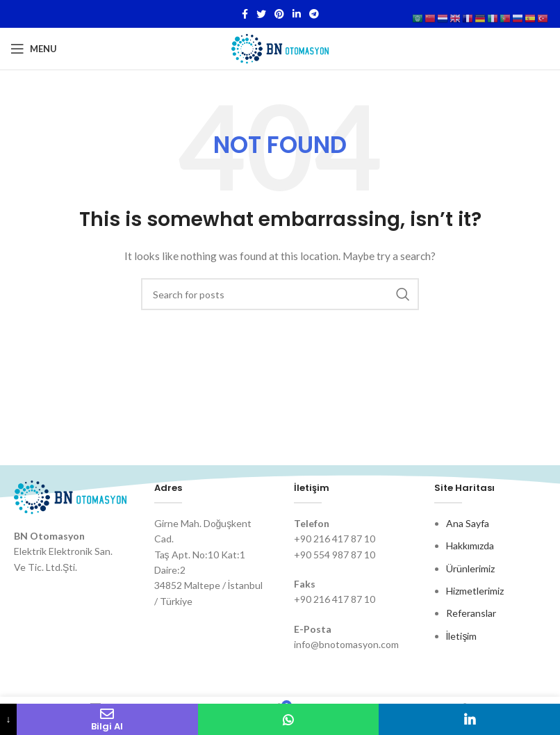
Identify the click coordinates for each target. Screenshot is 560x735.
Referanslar (471, 613)
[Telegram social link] (314, 14)
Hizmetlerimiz (475, 591)
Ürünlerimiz (470, 568)
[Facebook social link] (245, 14)
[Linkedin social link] (297, 14)
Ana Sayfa (468, 523)
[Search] (280, 294)
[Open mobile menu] (34, 49)
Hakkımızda (470, 546)
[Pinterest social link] (279, 14)
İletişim (462, 636)
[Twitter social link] (261, 14)
